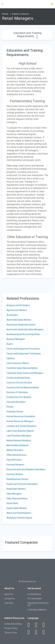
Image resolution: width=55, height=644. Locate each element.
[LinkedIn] (38, 625)
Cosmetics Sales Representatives (22, 368)
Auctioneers (12, 315)
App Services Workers (17, 310)
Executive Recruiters (16, 402)
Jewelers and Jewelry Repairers (21, 426)
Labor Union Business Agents (20, 431)
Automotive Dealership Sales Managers (25, 329)
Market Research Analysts (19, 440)
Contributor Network (37, 610)
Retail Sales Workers (16, 489)
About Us (9, 594)
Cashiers (11, 358)
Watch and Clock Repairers (19, 513)
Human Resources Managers (20, 421)
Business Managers (16, 339)
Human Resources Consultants (21, 416)
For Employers (34, 594)
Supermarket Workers (17, 508)
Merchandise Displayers (18, 445)
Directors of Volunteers (17, 392)
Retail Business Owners (17, 479)
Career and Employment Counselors (23, 349)
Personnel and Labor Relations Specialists (26, 469)
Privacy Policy (11, 628)
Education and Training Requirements (27, 35)
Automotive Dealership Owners (21, 325)
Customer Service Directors (19, 383)
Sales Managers (14, 494)
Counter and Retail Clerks (18, 378)
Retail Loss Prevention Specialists (22, 484)
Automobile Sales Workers (19, 320)
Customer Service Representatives (23, 387)
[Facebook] (30, 625)
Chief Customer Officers (18, 363)
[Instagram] (30, 632)
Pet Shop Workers (15, 474)
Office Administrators (16, 455)
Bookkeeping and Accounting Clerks (23, 334)
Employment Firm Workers (19, 397)
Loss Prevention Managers (19, 436)
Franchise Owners (15, 412)
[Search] (52, 4)
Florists (10, 407)
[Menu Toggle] (3, 4)
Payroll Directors (14, 460)
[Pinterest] (38, 632)
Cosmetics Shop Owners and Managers (25, 373)
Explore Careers (20, 14)
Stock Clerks (12, 503)
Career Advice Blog (13, 624)
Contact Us (10, 599)
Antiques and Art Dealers (18, 305)
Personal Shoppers (15, 465)
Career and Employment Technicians (24, 354)
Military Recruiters (15, 450)
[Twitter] (45, 625)
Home (5, 14)
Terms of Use (11, 633)
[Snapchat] (45, 632)
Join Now (9, 603)
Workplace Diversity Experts (19, 518)
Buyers (10, 344)
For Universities (35, 599)
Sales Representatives (17, 498)
